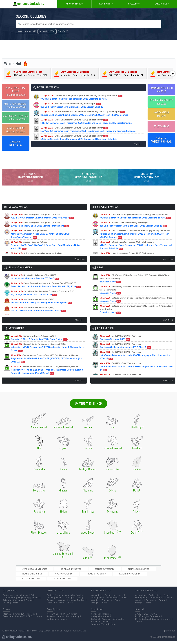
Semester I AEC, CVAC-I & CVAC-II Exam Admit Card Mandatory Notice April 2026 (46, 252)
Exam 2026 (63, 31)
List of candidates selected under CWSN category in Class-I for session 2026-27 (135, 362)
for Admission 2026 (16, 91)
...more (15, 605)
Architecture (22, 598)
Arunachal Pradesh (75, 598)
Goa (80, 600)
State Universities (72, 581)
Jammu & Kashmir (55, 605)
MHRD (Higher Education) (148, 619)
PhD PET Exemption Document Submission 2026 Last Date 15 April (82, 97)
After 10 (8, 616)
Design (6, 605)
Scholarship (118, 621)
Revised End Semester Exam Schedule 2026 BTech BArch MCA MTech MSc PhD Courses (84, 113)
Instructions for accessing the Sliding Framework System (42, 308)
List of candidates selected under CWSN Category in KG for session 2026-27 (136, 373)
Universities (162, 4)
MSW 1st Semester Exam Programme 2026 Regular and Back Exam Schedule (79, 138)
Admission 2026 (74, 4)
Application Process (101, 624)
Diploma (31, 616)
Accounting (52, 616)
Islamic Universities (124, 575)
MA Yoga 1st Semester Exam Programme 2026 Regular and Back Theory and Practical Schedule (88, 129)
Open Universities (145, 575)
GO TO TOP (169, 633)
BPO (63, 616)
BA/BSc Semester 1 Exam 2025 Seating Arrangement (40, 231)
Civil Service (53, 621)
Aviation (7, 603)
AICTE (138, 616)
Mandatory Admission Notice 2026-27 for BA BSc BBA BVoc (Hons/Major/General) (41, 240)
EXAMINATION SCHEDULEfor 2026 (162, 90)
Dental (29, 603)
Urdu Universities (92, 581)
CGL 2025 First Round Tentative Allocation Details (39, 316)
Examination (106, 4)
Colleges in (15, 144)
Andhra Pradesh (55, 598)
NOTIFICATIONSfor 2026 (161, 114)
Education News (135, 285)
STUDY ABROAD (162, 126)
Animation (72, 616)
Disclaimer (25, 633)
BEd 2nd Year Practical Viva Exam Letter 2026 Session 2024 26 (72, 105)
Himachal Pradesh (76, 603)
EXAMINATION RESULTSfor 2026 (162, 102)
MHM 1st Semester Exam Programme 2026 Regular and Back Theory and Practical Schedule (86, 121)
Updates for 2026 (15, 130)
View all (138, 144)
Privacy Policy (37, 633)
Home (4, 633)
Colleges (134, 4)
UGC (146, 616)
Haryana (61, 603)
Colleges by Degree (101, 616)
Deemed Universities (77, 575)
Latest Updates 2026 (27, 31)
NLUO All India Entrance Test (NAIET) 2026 (35, 283)
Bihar (59, 600)
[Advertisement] (89, 49)
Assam (50, 600)
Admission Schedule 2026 (120, 344)
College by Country (101, 621)
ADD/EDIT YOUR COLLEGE (75, 633)
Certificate (8, 619)
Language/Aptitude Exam (104, 627)
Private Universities (26, 581)
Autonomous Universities (29, 575)
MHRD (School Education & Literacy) (153, 621)
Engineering (24, 600)
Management (9, 600)
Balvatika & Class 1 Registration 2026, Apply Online (39, 344)
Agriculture (8, 598)
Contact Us (13, 633)
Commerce (18, 603)
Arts (33, 598)
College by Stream (100, 619)
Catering (75, 619)
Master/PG (20, 619)
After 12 (20, 616)
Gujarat (50, 603)
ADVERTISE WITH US (53, 633)
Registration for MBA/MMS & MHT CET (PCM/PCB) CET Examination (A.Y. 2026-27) (47, 365)
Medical (36, 600)
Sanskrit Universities (49, 581)
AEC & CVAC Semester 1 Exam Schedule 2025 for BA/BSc (42, 223)
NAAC (154, 616)
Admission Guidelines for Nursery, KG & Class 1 (126, 352)
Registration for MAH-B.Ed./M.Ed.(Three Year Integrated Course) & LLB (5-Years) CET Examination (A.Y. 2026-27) (48, 376)
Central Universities (54, 575)
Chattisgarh (69, 600)
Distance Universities (101, 575)
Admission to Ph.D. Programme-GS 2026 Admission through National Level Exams (48, 354)
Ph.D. (30, 619)
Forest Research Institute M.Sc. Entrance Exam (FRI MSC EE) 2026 (46, 291)
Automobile (63, 619)
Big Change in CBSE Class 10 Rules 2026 (43, 299)
